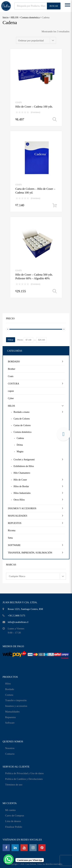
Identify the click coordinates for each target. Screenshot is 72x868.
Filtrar (11, 340)
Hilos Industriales (22, 493)
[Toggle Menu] (68, 6)
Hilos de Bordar (21, 486)
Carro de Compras (15, 816)
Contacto (10, 754)
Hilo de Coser (20, 480)
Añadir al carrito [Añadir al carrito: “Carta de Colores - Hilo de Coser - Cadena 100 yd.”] (55, 205)
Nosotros (10, 748)
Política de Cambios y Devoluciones (24, 779)
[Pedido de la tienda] (36, 40)
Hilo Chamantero (22, 473)
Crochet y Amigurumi (24, 460)
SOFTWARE (14, 545)
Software (10, 723)
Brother (12, 369)
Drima (20, 445)
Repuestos (10, 717)
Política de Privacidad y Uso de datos (24, 773)
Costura (9, 695)
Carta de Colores (22, 419)
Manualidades (12, 712)
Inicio (6, 17)
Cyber (11, 398)
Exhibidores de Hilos (24, 466)
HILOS (15, 17)
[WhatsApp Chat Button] (9, 859)
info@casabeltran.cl (18, 622)
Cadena (20, 438)
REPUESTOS (15, 523)
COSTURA (13, 384)
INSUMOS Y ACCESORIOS (22, 508)
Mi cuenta (10, 810)
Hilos (8, 684)
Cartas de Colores (22, 425)
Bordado (10, 689)
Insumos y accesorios (16, 706)
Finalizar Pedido (14, 827)
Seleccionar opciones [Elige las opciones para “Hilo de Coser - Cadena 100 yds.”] (55, 119)
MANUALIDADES (18, 516)
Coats (19, 102)
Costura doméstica (30, 17)
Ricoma (12, 530)
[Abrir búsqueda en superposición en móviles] (37, 6)
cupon (11, 391)
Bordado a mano (21, 412)
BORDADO (14, 362)
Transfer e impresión (16, 700)
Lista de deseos (13, 821)
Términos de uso (14, 785)
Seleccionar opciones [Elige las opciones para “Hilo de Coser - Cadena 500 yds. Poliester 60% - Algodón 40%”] (55, 291)
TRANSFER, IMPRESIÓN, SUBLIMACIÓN (30, 553)
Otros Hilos (19, 500)
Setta (10, 538)
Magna (20, 452)
